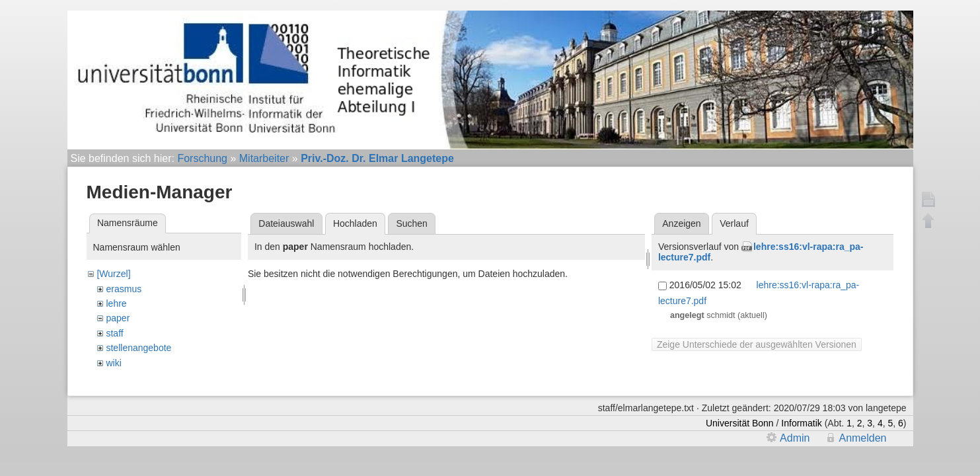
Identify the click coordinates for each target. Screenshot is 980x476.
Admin (795, 438)
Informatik (801, 423)
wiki (113, 363)
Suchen (411, 223)
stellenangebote (138, 348)
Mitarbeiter (264, 158)
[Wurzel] (113, 274)
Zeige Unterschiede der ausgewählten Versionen (757, 344)
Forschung (202, 158)
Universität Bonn (740, 423)
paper (118, 318)
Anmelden (862, 438)
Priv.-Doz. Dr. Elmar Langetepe (377, 158)
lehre (116, 303)
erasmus (124, 289)
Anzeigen (681, 223)
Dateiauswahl (286, 223)
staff (114, 333)
